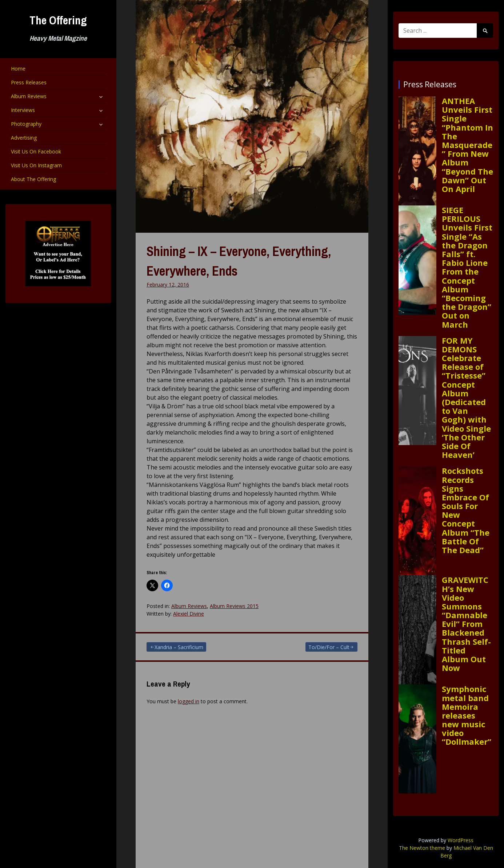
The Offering (58, 20)
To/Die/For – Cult (329, 647)
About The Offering (33, 179)
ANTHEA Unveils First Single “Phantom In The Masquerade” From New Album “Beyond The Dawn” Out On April (467, 145)
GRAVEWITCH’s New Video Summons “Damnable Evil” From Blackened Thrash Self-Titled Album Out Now (466, 624)
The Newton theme (422, 848)
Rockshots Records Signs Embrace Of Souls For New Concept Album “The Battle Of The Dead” (466, 510)
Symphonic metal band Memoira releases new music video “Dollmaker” (467, 715)
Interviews (23, 110)
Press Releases (29, 82)
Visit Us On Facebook (36, 151)
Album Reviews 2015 (234, 606)
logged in (189, 701)
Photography (26, 124)
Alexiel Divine (189, 614)
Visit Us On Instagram (36, 165)
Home (18, 69)
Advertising (24, 138)
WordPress (461, 840)
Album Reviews (29, 96)
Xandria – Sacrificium (179, 647)
